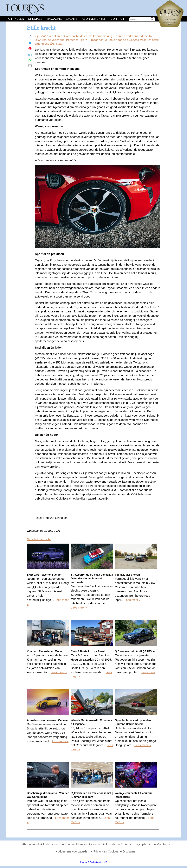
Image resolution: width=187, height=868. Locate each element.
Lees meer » (79, 607)
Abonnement (30, 844)
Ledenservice (52, 844)
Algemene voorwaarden (74, 851)
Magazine (54, 19)
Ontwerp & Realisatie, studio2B (93, 862)
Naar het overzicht (39, 539)
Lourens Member (76, 844)
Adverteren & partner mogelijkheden (129, 844)
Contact (117, 19)
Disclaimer (130, 851)
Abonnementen (94, 19)
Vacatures (163, 844)
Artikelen (16, 19)
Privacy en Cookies (106, 851)
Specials (35, 19)
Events (72, 19)
